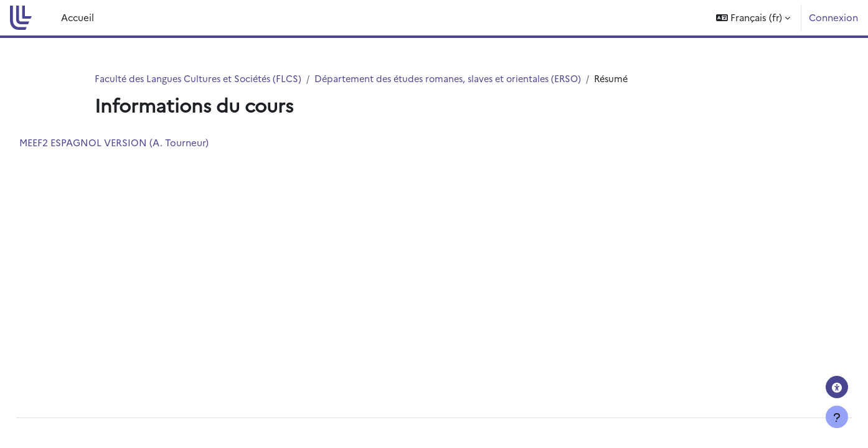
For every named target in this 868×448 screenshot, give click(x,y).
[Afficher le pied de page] (837, 417)
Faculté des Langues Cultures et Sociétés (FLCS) (202, 79)
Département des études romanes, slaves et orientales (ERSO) (462, 79)
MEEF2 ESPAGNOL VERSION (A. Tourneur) (142, 143)
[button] (753, 18)
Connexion (833, 17)
